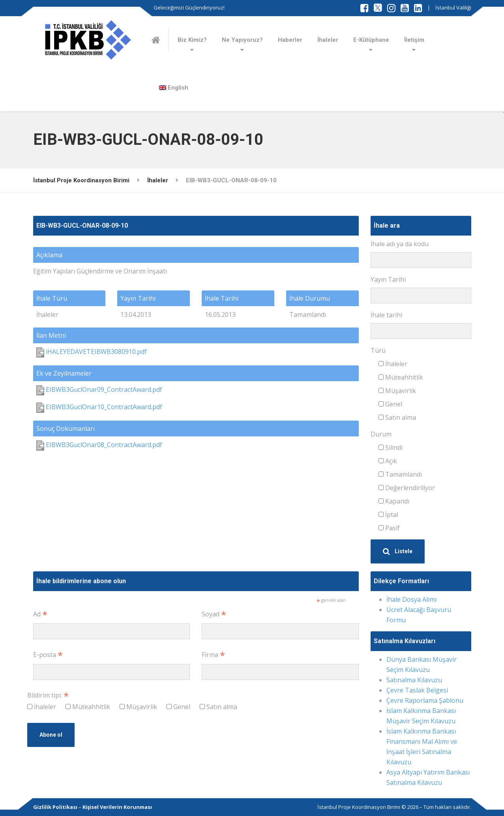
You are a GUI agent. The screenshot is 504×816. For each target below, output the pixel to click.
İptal (388, 515)
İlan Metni (51, 335)
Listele (398, 551)
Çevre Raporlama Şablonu (425, 700)
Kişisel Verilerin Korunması (117, 807)
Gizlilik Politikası (55, 807)
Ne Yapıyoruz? (242, 40)
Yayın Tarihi (138, 298)
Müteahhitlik (401, 377)
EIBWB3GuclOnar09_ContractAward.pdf (99, 389)
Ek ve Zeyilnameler (64, 373)
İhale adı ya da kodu (400, 244)
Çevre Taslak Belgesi (417, 690)
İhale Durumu (310, 298)
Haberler (290, 40)
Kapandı (394, 501)
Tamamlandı (400, 474)
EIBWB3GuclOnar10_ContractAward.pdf (99, 407)
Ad (40, 614)
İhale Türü (52, 298)
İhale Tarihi (222, 298)
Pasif (389, 528)
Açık (388, 461)
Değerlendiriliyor (407, 488)
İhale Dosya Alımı (411, 599)
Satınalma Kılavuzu (414, 680)
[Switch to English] (174, 88)
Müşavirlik (397, 391)
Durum (381, 434)
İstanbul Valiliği (453, 7)
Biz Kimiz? (192, 40)
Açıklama (49, 255)
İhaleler (328, 40)
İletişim (414, 40)
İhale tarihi (386, 315)
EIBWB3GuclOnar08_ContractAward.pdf (99, 445)
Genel (390, 404)
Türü (378, 350)
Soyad (214, 614)
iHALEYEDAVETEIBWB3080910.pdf (92, 352)
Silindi (391, 447)
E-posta (48, 655)
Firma (213, 655)
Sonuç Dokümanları (66, 429)
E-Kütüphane (371, 40)
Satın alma (397, 417)
